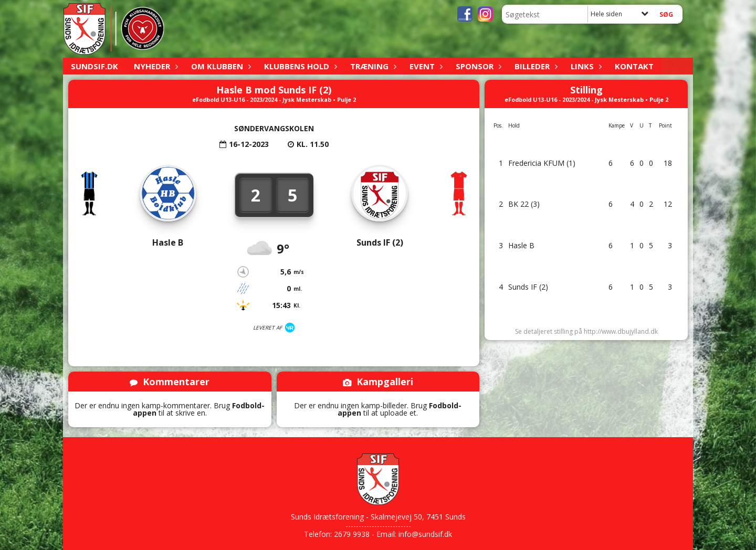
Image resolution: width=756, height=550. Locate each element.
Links (585, 66)
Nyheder (155, 66)
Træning (372, 66)
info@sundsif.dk (425, 534)
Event (425, 66)
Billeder (535, 66)
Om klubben (220, 66)
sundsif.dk (94, 66)
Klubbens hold (299, 66)
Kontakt (634, 66)
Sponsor (477, 66)
